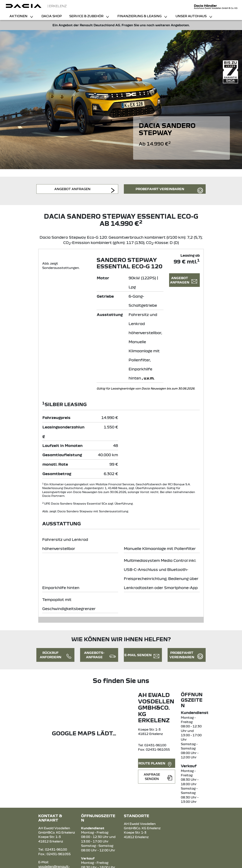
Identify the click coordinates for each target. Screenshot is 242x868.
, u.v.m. (148, 378)
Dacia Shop (52, 16)
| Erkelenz (57, 6)
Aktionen (19, 16)
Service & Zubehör (87, 16)
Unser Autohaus (191, 16)
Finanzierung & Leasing (140, 16)
